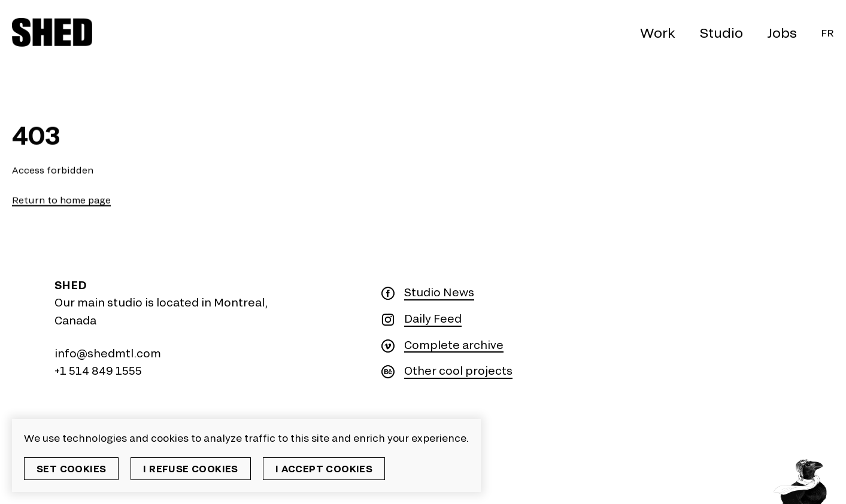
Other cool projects (458, 371)
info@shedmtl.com (108, 353)
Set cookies (71, 468)
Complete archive (454, 345)
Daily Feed (433, 319)
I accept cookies (324, 468)
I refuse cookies (190, 468)
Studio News (439, 292)
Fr (827, 33)
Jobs (782, 32)
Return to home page (61, 200)
